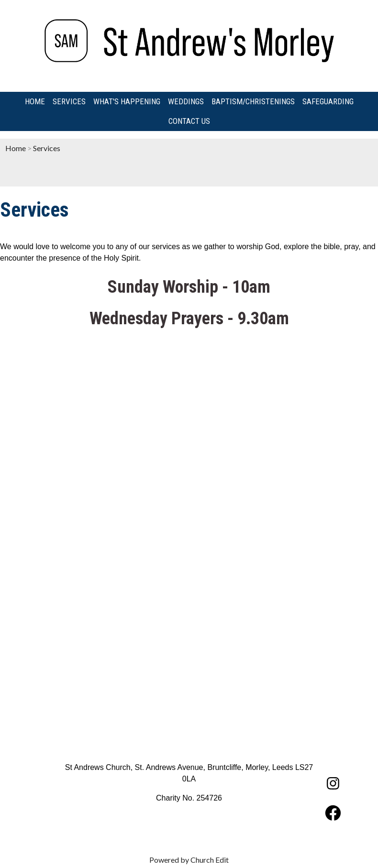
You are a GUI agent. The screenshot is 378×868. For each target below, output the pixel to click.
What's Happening (127, 101)
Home (35, 101)
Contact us (189, 121)
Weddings (186, 101)
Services (69, 101)
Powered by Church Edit (189, 860)
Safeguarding (328, 101)
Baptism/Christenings (253, 101)
